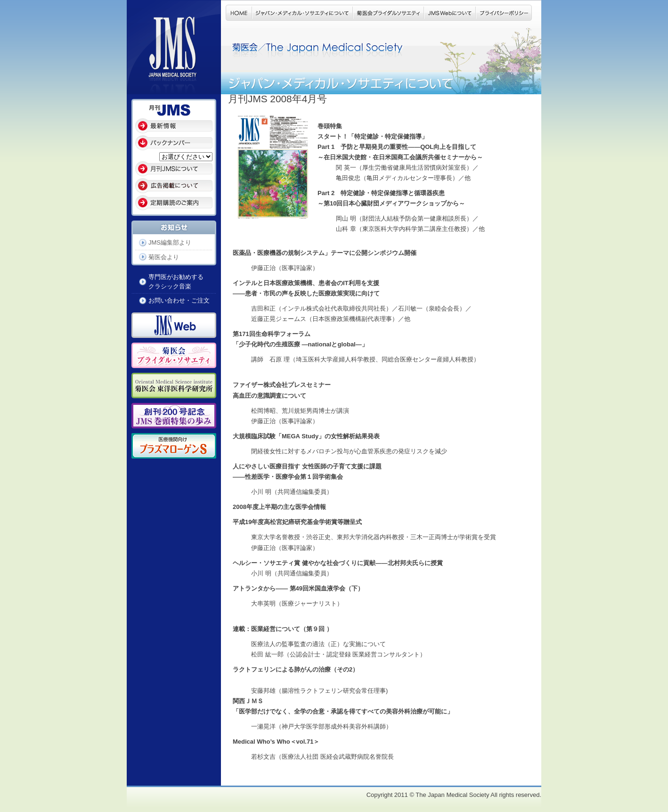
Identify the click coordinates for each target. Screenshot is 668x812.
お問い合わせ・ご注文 (179, 300)
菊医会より (164, 257)
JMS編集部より (170, 242)
